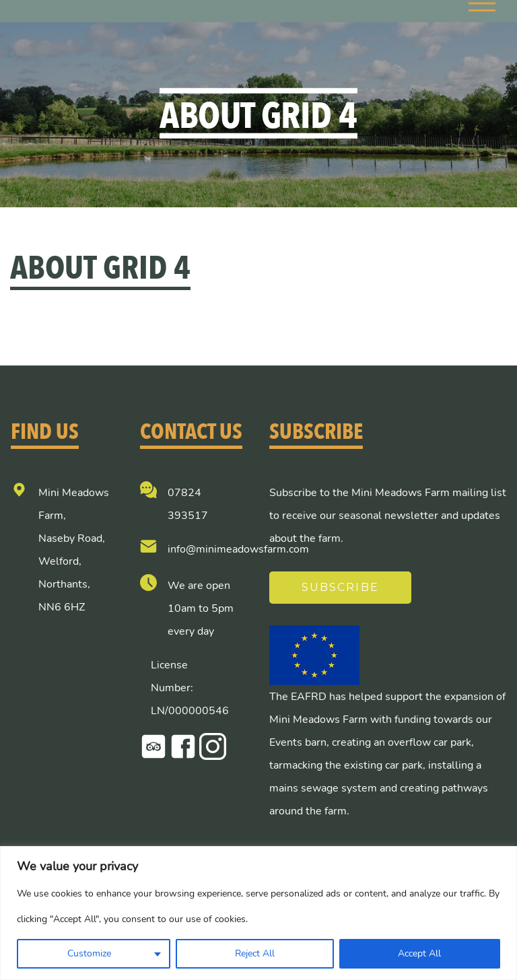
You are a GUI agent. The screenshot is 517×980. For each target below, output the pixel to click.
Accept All (419, 953)
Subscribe (340, 587)
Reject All (255, 953)
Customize (89, 953)
